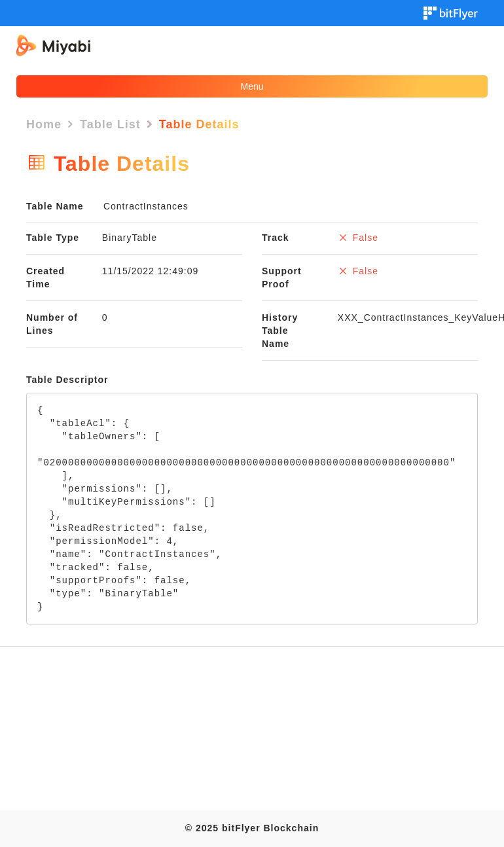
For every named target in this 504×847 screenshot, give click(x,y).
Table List (110, 124)
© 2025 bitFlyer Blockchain (252, 828)
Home (44, 124)
